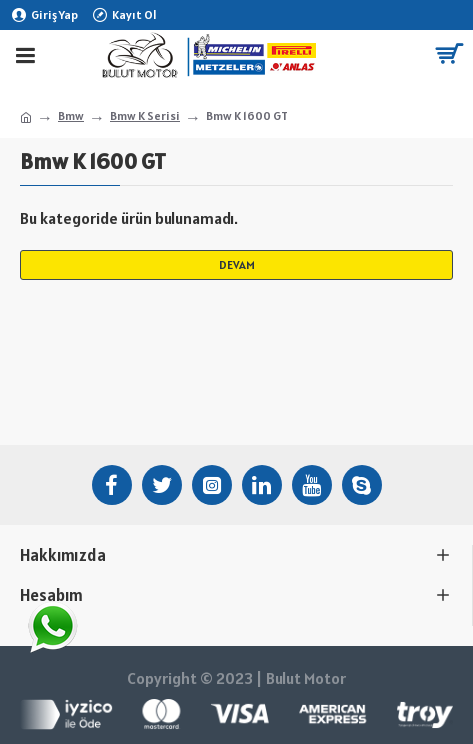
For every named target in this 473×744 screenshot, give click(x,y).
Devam (237, 264)
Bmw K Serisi (145, 115)
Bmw (71, 115)
